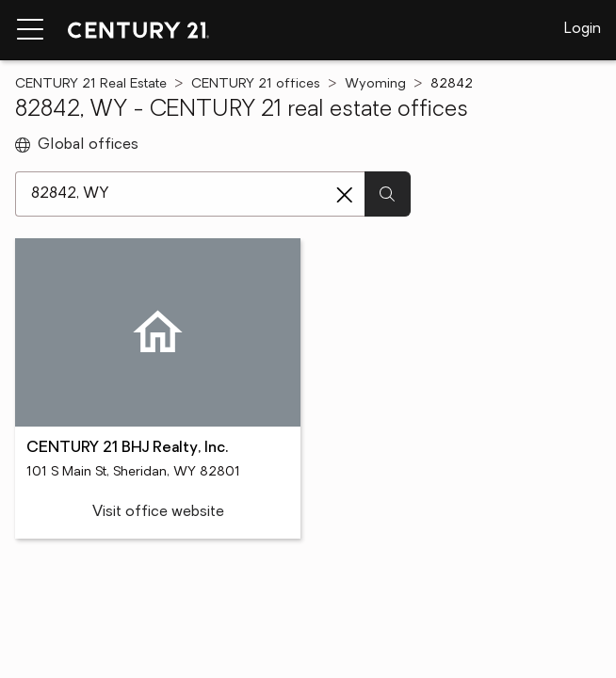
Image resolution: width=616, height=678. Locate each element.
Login (583, 29)
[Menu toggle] (30, 30)
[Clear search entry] (345, 195)
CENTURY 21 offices (256, 84)
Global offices (77, 145)
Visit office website (158, 512)
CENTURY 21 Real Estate (91, 84)
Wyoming (375, 84)
